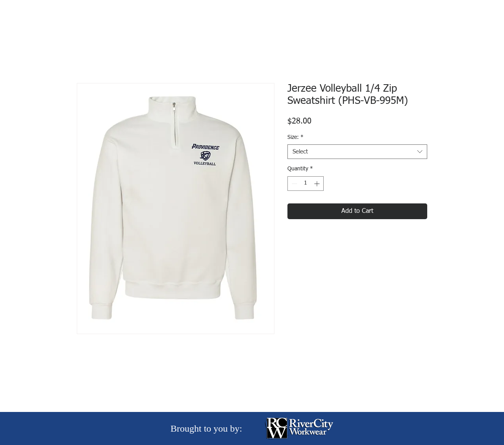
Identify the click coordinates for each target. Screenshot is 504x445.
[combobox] (357, 152)
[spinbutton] (306, 184)
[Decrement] (294, 184)
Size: (296, 137)
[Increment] (318, 184)
